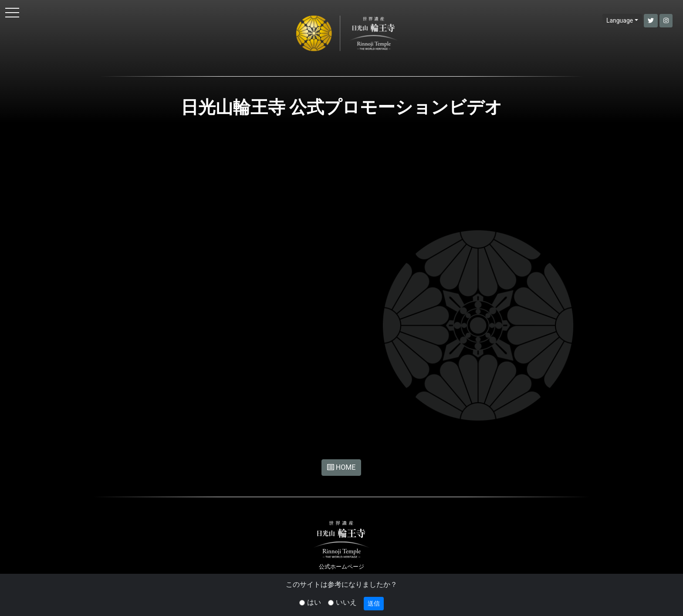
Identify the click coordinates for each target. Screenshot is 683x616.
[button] (651, 21)
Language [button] (620, 20)
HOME (341, 467)
